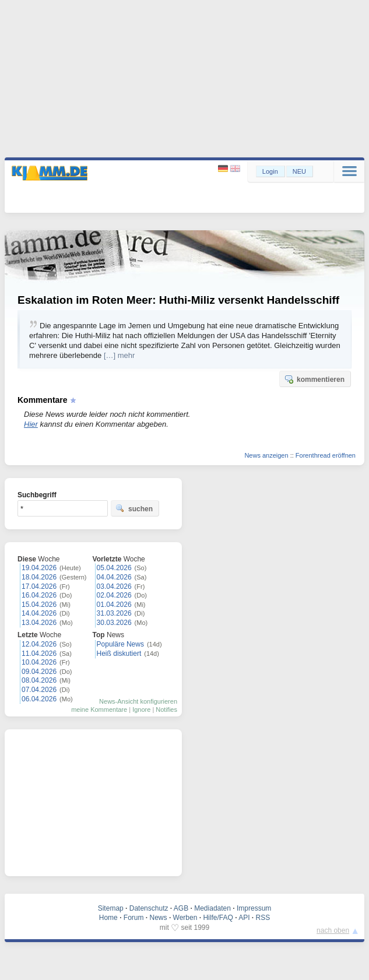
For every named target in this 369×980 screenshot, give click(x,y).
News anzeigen (266, 455)
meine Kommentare (99, 709)
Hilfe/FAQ (218, 918)
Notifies (166, 709)
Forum (134, 918)
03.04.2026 (114, 586)
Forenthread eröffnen (326, 455)
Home (108, 918)
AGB (181, 908)
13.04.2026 (39, 623)
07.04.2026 (39, 690)
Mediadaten (212, 908)
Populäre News (120, 644)
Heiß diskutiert (119, 654)
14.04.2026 (39, 613)
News (159, 918)
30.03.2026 (114, 623)
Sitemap (111, 908)
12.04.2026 (39, 644)
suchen (134, 508)
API (244, 918)
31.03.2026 (114, 613)
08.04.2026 (39, 680)
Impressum (254, 908)
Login (270, 171)
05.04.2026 (114, 568)
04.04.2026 (114, 577)
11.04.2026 (39, 654)
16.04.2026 (39, 595)
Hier (31, 424)
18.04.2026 (39, 577)
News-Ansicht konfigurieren (138, 701)
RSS (263, 918)
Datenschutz (149, 908)
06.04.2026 (39, 699)
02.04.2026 (114, 595)
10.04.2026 (39, 662)
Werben (185, 918)
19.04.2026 (39, 568)
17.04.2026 (39, 586)
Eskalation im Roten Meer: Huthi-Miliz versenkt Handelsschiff (178, 300)
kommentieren (314, 379)
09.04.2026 (39, 672)
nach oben (333, 930)
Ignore (141, 709)
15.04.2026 (39, 605)
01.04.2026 (114, 605)
